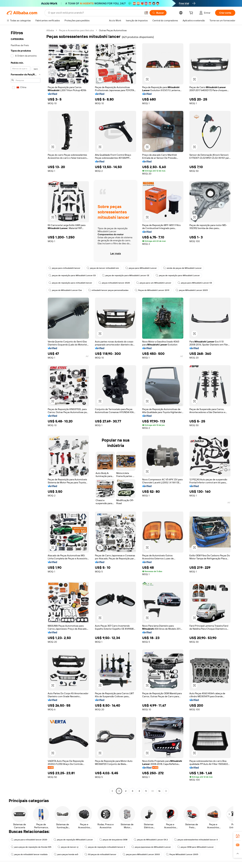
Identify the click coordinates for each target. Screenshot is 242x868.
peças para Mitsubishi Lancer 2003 (141, 854)
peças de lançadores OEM (113, 840)
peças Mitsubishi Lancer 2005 (192, 290)
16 (159, 791)
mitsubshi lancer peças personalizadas (108, 290)
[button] (146, 13)
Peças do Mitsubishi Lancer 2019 (152, 290)
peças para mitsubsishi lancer (64, 268)
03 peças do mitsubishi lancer (100, 854)
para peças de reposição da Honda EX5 (31, 847)
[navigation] (26, 411)
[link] (238, 836)
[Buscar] (158, 13)
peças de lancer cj (68, 847)
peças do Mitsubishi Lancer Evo (65, 290)
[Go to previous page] (112, 791)
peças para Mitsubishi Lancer (141, 268)
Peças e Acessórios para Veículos (76, 30)
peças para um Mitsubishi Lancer (154, 283)
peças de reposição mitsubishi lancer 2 (105, 847)
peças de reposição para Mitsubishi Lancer (178, 275)
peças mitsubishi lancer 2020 (114, 283)
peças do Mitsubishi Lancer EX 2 (151, 840)
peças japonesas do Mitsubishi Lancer (151, 847)
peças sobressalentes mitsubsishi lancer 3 (196, 840)
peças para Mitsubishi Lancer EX (195, 283)
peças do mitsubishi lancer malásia (29, 854)
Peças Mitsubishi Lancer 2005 (182, 854)
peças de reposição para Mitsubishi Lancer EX (72, 275)
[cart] (192, 13)
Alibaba (50, 30)
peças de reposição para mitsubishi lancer (70, 283)
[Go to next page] (166, 791)
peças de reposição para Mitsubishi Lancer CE (126, 275)
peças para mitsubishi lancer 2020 (29, 840)
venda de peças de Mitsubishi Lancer (182, 268)
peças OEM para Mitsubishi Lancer (196, 847)
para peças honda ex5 (66, 854)
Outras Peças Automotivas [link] (113, 30)
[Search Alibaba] (95, 13)
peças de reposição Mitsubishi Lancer (73, 840)
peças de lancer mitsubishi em (103, 268)
